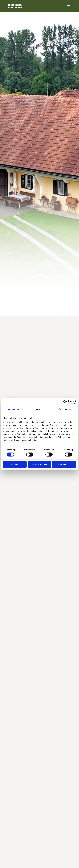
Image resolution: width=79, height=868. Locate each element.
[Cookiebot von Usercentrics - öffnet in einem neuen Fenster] (65, 402)
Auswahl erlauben (39, 464)
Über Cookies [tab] (65, 409)
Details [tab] (39, 409)
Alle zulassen (64, 464)
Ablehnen (15, 464)
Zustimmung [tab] (14, 409)
